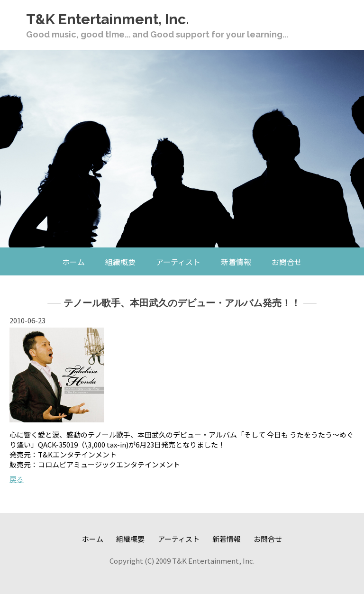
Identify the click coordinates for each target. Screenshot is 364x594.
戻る (17, 479)
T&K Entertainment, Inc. (108, 19)
